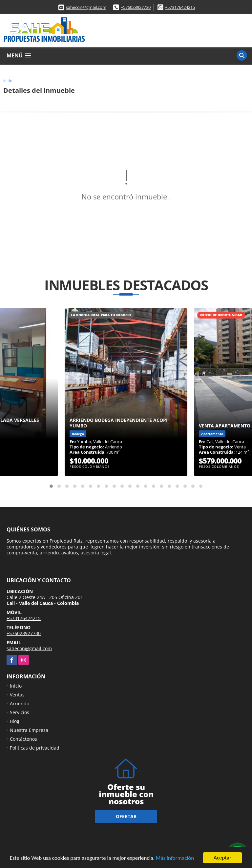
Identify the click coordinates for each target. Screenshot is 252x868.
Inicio (8, 81)
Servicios (20, 712)
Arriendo (20, 703)
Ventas (17, 695)
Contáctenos (23, 739)
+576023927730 (136, 7)
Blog (15, 721)
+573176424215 (180, 7)
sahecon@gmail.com (86, 7)
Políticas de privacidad (35, 748)
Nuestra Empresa (29, 730)
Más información (175, 858)
